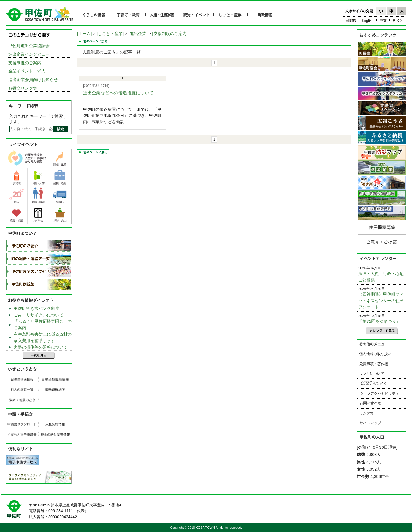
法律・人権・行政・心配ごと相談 (381, 277)
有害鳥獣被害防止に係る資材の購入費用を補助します (43, 337)
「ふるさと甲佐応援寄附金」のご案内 (43, 324)
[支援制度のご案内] (170, 33)
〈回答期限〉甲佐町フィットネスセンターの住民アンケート (381, 301)
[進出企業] (138, 33)
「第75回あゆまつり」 (379, 321)
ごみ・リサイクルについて (39, 315)
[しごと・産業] (110, 33)
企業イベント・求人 (27, 71)
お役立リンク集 (23, 88)
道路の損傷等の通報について (41, 347)
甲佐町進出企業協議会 (29, 46)
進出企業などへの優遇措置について (118, 93)
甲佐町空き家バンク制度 (37, 308)
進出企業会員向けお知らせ (33, 80)
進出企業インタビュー (29, 54)
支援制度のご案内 (25, 63)
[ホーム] (84, 33)
